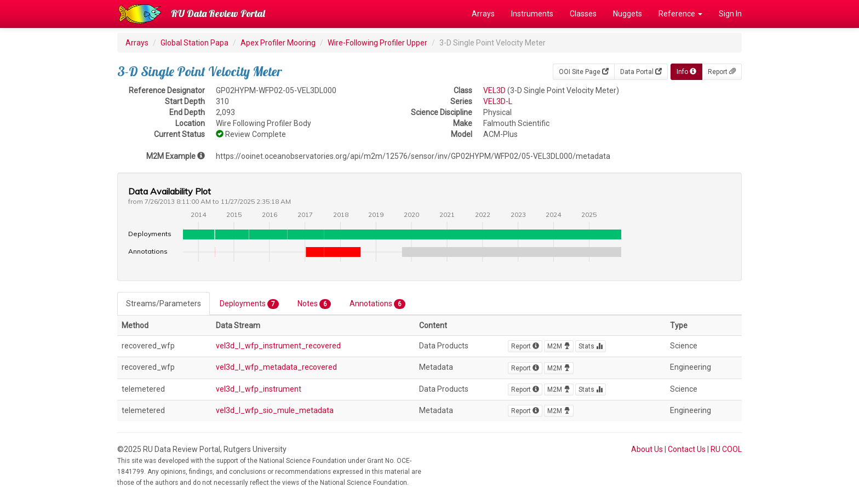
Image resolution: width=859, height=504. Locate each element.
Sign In (730, 14)
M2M (559, 346)
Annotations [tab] (377, 304)
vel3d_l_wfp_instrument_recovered (278, 346)
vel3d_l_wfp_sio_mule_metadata (275, 410)
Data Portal (641, 72)
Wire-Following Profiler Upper (377, 43)
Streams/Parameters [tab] (164, 303)
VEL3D (494, 90)
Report (722, 72)
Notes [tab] (314, 304)
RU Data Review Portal (218, 13)
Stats (591, 346)
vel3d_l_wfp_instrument (259, 389)
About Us (647, 449)
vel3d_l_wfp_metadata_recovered (276, 367)
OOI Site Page (584, 72)
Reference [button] (680, 14)
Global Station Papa (194, 43)
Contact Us (687, 449)
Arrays (483, 14)
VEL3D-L (498, 101)
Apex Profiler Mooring (278, 43)
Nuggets (628, 14)
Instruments (532, 14)
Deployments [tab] (249, 304)
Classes (583, 14)
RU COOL (726, 449)
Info (686, 72)
